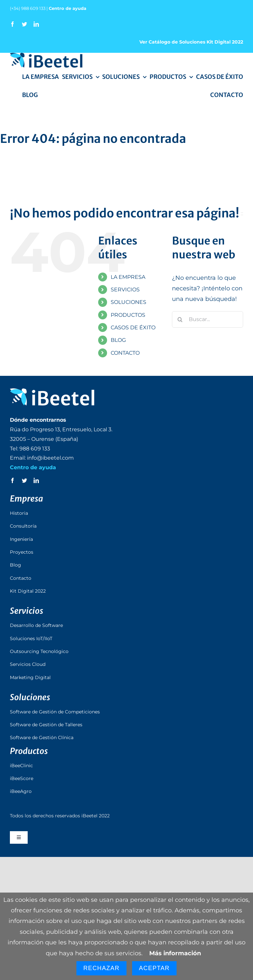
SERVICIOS (125, 290)
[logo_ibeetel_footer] (52, 391)
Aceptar (154, 968)
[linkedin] (36, 24)
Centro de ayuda (68, 8)
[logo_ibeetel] (46, 56)
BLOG (118, 340)
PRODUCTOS (128, 315)
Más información (175, 953)
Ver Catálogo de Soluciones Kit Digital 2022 (191, 42)
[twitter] (24, 24)
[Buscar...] (208, 319)
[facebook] (13, 24)
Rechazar (101, 968)
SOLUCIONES (128, 302)
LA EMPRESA (128, 277)
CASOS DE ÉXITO (133, 327)
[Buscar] (180, 319)
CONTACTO (125, 353)
